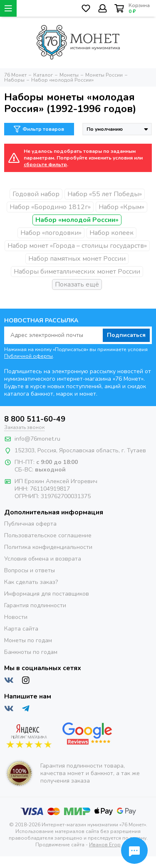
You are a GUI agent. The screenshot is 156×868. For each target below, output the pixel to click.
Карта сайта (21, 629)
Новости (16, 617)
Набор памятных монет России (77, 259)
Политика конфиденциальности (48, 547)
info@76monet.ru (37, 439)
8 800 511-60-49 (35, 419)
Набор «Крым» (121, 207)
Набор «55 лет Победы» (105, 194)
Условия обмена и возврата (43, 559)
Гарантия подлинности (35, 605)
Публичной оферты (28, 356)
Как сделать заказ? (31, 582)
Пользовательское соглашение (48, 535)
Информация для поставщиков (47, 594)
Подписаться (126, 335)
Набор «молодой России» (77, 220)
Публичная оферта (30, 524)
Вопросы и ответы (30, 570)
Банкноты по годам (31, 652)
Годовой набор (36, 194)
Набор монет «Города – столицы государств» (77, 246)
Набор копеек (111, 233)
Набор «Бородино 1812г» (50, 207)
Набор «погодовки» (51, 233)
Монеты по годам (28, 640)
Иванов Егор (105, 845)
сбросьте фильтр (45, 165)
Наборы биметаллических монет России (77, 272)
